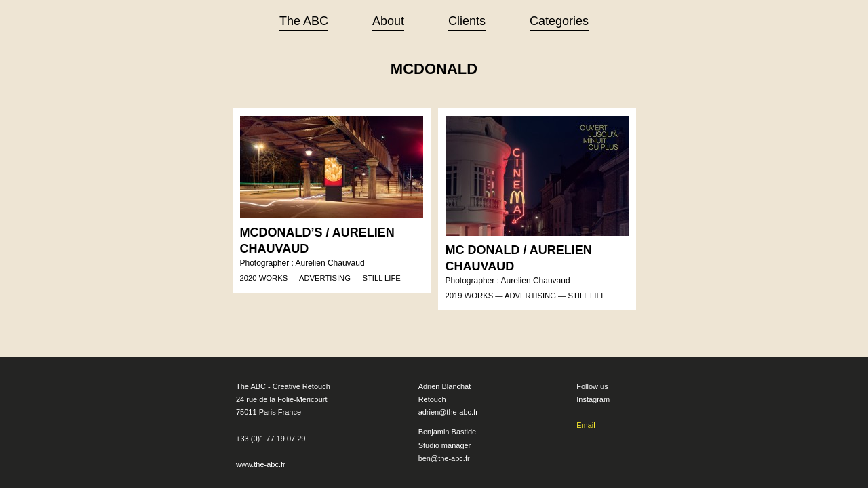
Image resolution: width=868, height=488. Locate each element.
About (388, 21)
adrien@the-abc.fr (448, 402)
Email (586, 415)
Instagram (593, 389)
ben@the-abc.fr (444, 448)
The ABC (304, 21)
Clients (467, 21)
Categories (559, 21)
